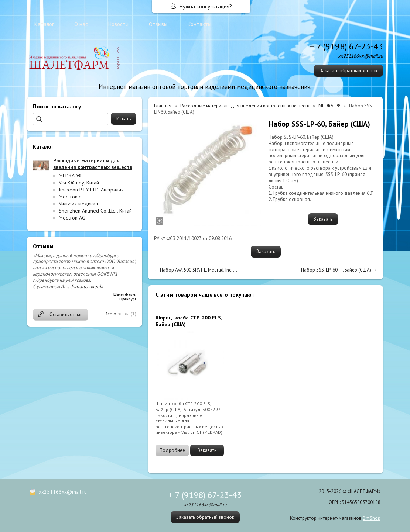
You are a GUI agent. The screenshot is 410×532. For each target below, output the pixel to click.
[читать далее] (86, 286)
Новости (118, 24)
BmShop (372, 518)
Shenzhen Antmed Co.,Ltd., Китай (95, 211)
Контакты (199, 24)
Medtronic (70, 197)
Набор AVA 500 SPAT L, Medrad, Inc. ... (199, 270)
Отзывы (158, 24)
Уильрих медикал (78, 204)
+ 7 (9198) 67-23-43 (346, 46)
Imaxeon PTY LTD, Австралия (91, 190)
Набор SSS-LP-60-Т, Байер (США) (336, 270)
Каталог (44, 24)
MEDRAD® (70, 176)
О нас (81, 24)
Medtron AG (72, 218)
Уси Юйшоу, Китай (79, 183)
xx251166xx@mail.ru (63, 492)
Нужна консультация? (206, 6)
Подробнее (172, 450)
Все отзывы (117, 314)
